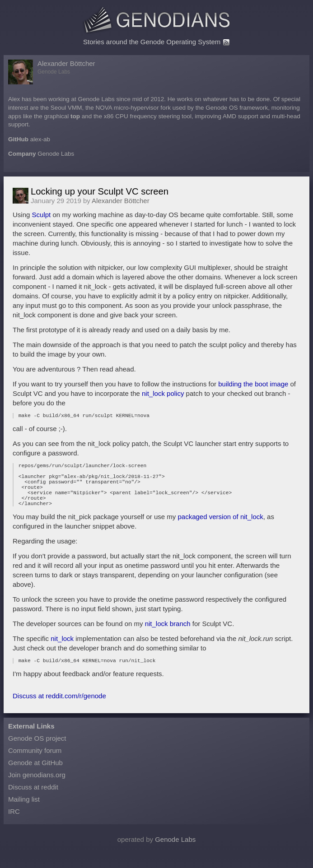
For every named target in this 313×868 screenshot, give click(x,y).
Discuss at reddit (33, 801)
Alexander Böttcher (66, 63)
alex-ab (40, 139)
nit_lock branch (168, 636)
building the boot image (253, 384)
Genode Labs (56, 154)
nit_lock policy (163, 393)
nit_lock (62, 651)
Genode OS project (37, 752)
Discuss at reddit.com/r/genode (59, 709)
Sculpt (42, 215)
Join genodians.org (37, 788)
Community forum (35, 764)
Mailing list (24, 813)
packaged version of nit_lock (220, 529)
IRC (14, 825)
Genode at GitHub (35, 776)
